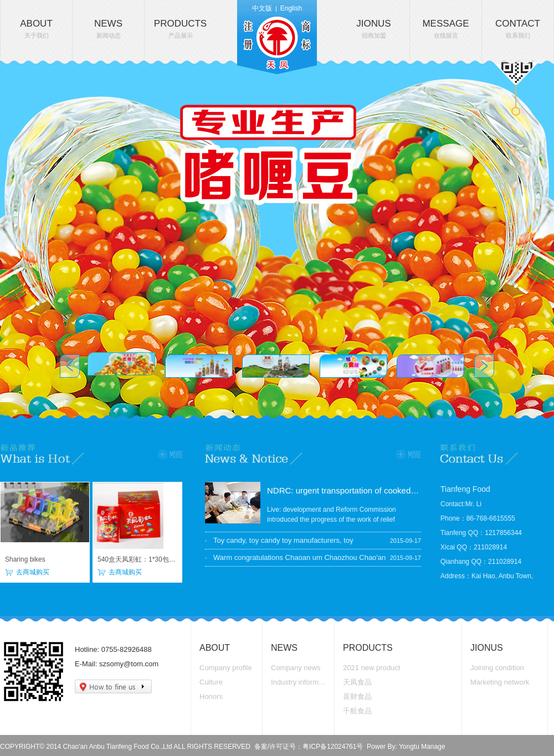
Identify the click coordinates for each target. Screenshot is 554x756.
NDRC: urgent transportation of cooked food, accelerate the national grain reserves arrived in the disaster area (344, 490)
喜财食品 (357, 696)
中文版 (262, 8)
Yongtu (409, 747)
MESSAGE (445, 29)
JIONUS (373, 29)
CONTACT (518, 29)
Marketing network (500, 682)
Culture (211, 682)
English (291, 8)
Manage (433, 747)
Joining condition (497, 668)
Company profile (226, 668)
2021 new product (371, 668)
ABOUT (36, 29)
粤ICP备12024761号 (333, 747)
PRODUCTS (180, 29)
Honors (211, 696)
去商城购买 (33, 572)
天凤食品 (357, 682)
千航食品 (357, 711)
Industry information (300, 682)
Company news (296, 668)
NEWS (108, 29)
